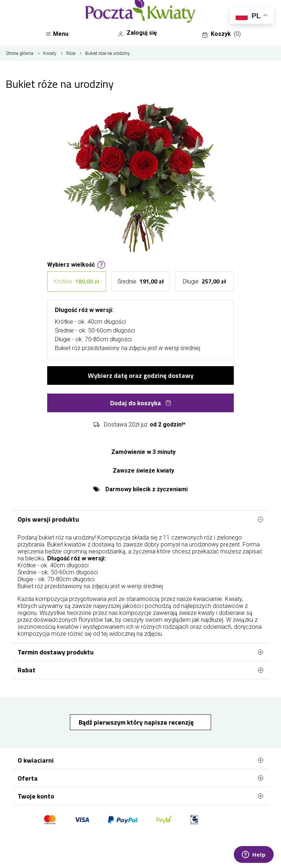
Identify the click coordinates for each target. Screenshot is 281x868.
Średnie (141, 281)
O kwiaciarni (140, 760)
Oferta (140, 778)
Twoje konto (140, 796)
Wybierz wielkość (76, 264)
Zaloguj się (137, 33)
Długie (205, 281)
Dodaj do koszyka (141, 403)
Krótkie (77, 281)
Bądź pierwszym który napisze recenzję (137, 722)
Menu (57, 34)
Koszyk (221, 34)
